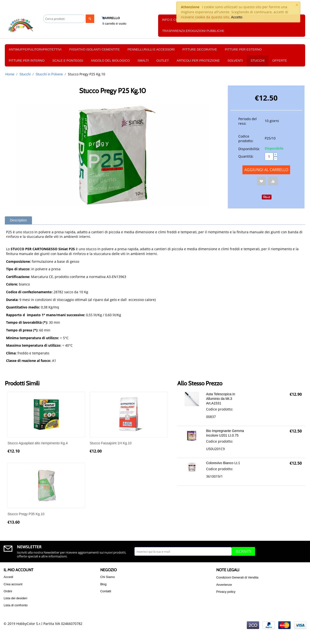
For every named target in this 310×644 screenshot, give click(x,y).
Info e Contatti (175, 20)
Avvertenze (224, 585)
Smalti (143, 61)
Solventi (235, 61)
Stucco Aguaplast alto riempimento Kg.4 (38, 443)
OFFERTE (279, 61)
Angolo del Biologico (110, 61)
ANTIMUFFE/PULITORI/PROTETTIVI (35, 49)
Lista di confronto (16, 605)
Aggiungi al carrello (266, 170)
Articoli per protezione (198, 61)
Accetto (237, 17)
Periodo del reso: (248, 121)
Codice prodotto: (246, 139)
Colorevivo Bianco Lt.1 (223, 463)
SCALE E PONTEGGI (68, 61)
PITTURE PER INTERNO (27, 61)
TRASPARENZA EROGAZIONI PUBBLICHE (193, 31)
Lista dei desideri (15, 598)
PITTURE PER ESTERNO (243, 49)
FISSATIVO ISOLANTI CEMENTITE (95, 49)
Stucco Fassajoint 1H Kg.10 (111, 443)
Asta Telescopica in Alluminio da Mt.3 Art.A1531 (221, 399)
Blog (103, 584)
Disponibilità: (249, 149)
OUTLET (163, 61)
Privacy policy (226, 592)
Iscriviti (243, 551)
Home (10, 74)
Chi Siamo (108, 577)
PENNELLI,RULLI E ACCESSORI (151, 49)
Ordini (8, 591)
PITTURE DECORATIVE (200, 49)
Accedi (8, 577)
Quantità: (246, 156)
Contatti (106, 591)
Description (18, 220)
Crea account (13, 584)
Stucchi (258, 61)
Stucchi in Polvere (49, 74)
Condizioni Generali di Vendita (237, 577)
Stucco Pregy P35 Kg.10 (26, 514)
